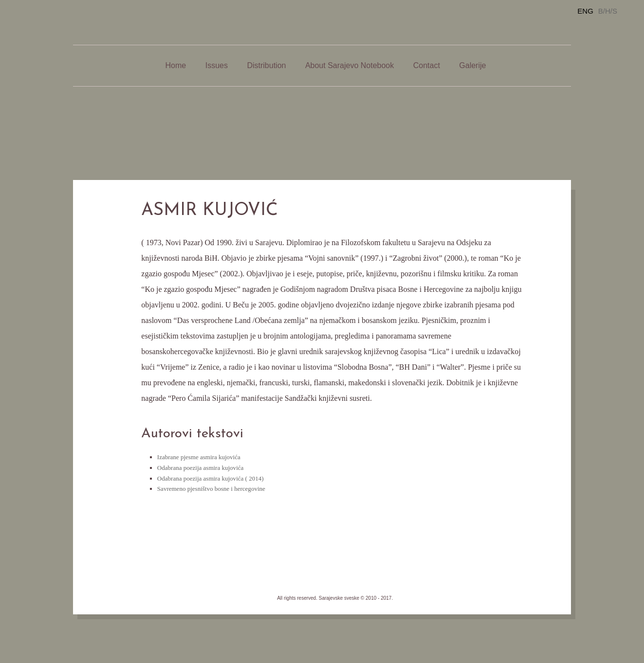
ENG (585, 11)
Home (176, 65)
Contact (427, 65)
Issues (217, 65)
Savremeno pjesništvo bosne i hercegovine (211, 489)
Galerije (472, 65)
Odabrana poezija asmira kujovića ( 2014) (211, 478)
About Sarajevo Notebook (350, 65)
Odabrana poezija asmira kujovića (200, 468)
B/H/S (608, 11)
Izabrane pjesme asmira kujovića (199, 457)
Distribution (266, 65)
